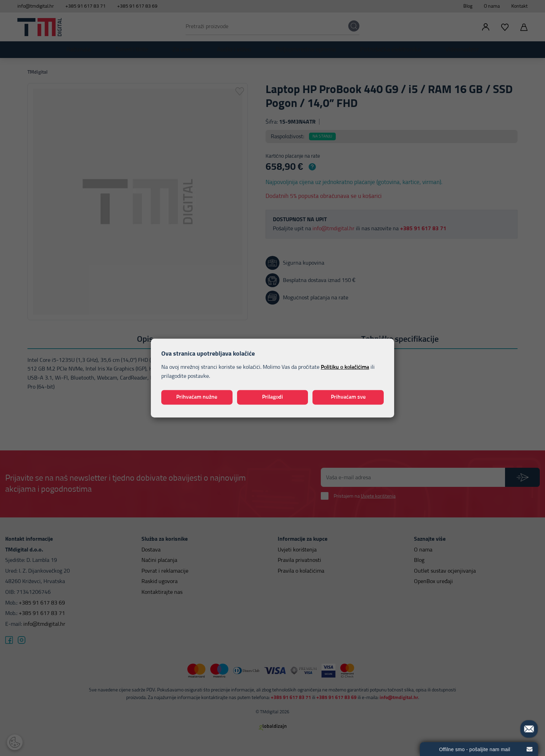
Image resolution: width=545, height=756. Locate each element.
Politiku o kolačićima (345, 367)
